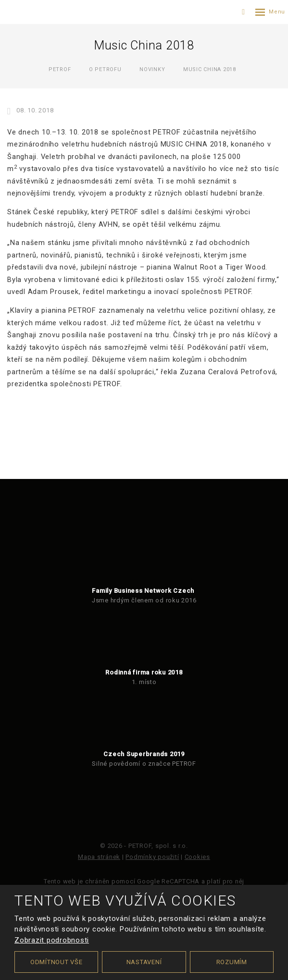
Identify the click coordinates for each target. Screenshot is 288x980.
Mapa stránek (99, 857)
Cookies (197, 857)
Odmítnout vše (56, 962)
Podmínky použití (152, 857)
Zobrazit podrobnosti (52, 940)
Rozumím (232, 962)
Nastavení (144, 962)
